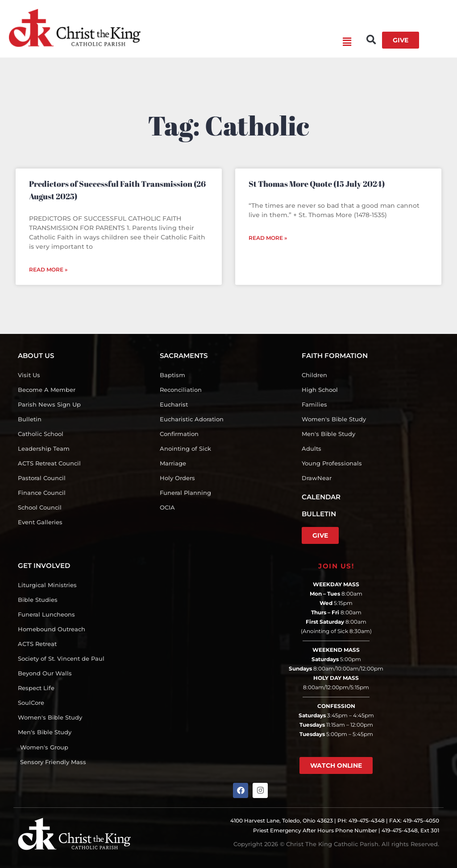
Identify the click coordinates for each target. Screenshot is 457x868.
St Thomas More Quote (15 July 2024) (317, 184)
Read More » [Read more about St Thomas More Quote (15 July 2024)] (268, 238)
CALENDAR (321, 497)
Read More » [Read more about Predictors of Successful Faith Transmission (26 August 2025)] (48, 269)
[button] (246, 42)
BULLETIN (319, 514)
